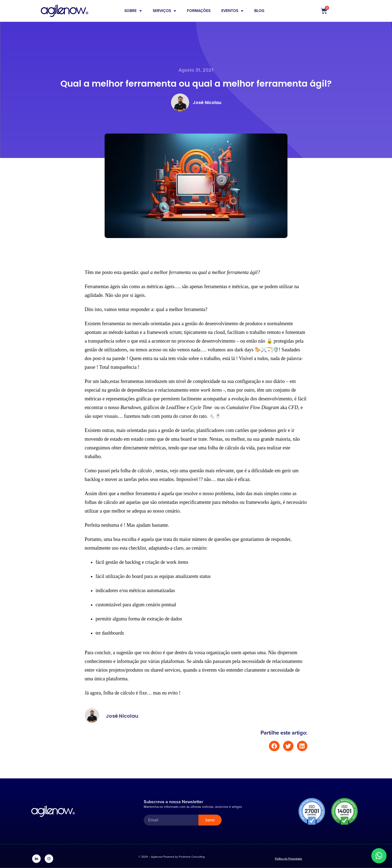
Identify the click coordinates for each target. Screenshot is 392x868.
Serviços (164, 11)
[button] (274, 746)
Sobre (133, 11)
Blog (259, 11)
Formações (199, 11)
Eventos (232, 11)
